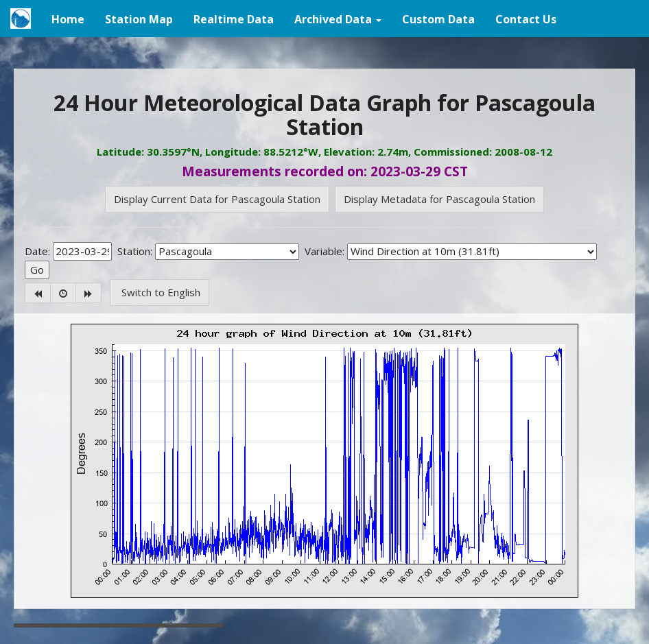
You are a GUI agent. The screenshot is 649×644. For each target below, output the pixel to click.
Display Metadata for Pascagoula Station (439, 199)
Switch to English (160, 292)
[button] (338, 19)
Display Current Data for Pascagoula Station (217, 199)
